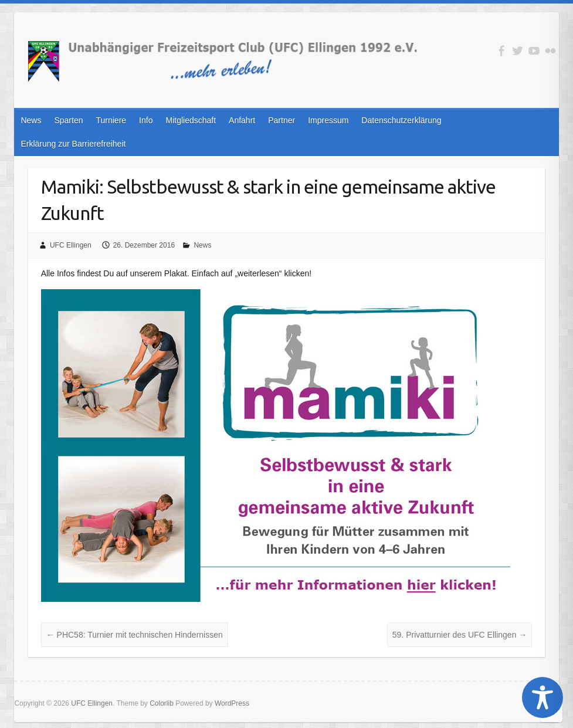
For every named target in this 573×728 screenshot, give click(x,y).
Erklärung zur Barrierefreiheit (73, 144)
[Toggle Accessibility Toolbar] (543, 697)
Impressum (328, 120)
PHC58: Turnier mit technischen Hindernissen (135, 635)
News (31, 120)
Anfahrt (242, 120)
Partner (282, 120)
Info (146, 120)
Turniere (111, 120)
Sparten (68, 120)
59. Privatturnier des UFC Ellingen (460, 635)
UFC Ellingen (71, 245)
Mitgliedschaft (191, 120)
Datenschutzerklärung (401, 120)
